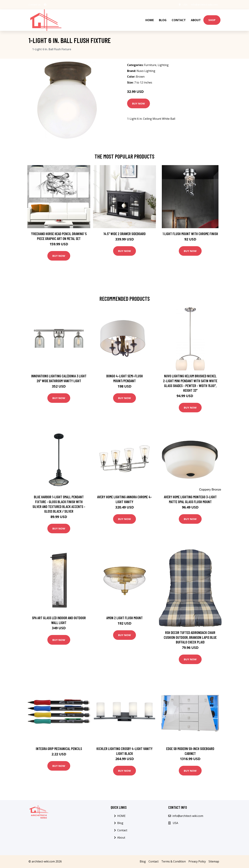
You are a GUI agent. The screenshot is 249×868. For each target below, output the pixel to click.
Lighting (163, 65)
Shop (212, 20)
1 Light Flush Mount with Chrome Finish (190, 234)
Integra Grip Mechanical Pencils (59, 749)
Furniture (150, 65)
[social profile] (45, 5)
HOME (150, 20)
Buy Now (139, 103)
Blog (163, 20)
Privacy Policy (197, 861)
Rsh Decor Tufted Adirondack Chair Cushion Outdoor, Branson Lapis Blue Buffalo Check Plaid (190, 637)
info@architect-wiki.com (204, 5)
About (196, 20)
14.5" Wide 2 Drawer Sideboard (124, 234)
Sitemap (214, 861)
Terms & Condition (174, 861)
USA (185, 5)
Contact (179, 20)
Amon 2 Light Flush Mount (124, 618)
